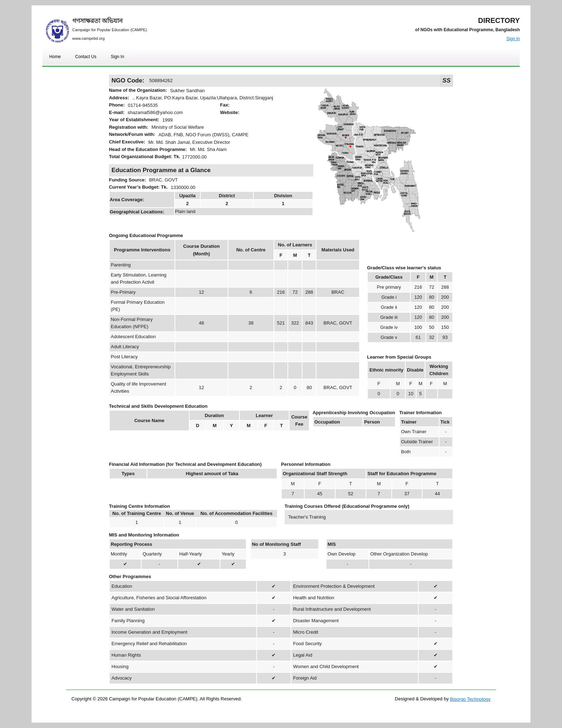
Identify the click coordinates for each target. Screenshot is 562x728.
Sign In (513, 39)
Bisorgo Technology (470, 699)
